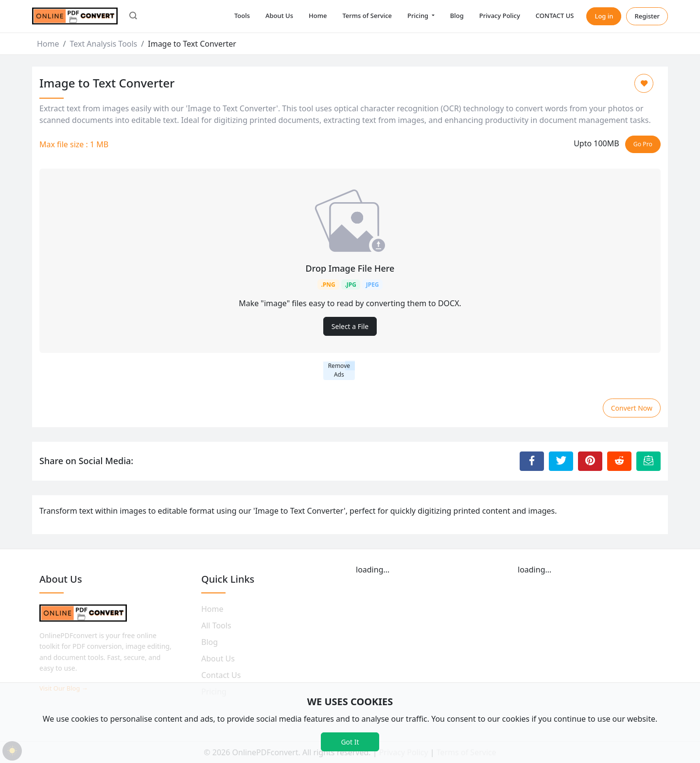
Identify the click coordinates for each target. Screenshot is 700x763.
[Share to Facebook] (532, 461)
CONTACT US (555, 16)
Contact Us (221, 675)
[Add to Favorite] (644, 83)
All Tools (216, 625)
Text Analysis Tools (103, 44)
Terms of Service (367, 16)
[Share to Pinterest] (590, 461)
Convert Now (632, 408)
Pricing (419, 16)
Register (647, 16)
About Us (279, 16)
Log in (604, 16)
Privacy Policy (500, 16)
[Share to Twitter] (561, 461)
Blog (457, 16)
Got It (350, 742)
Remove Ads (339, 370)
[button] (133, 17)
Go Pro (643, 144)
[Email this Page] (648, 461)
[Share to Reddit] (619, 461)
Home (318, 16)
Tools (242, 16)
